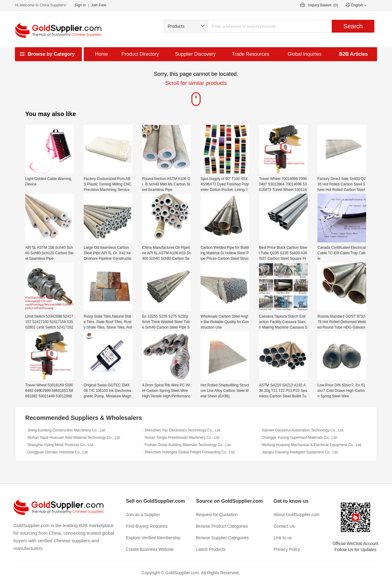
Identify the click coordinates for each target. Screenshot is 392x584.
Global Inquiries (304, 54)
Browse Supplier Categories (222, 538)
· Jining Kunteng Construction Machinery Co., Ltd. (65, 430)
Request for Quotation (217, 515)
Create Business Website (150, 549)
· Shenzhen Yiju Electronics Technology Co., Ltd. (182, 430)
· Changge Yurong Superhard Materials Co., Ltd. (299, 438)
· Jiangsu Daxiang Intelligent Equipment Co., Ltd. (299, 452)
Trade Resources (250, 54)
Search (353, 26)
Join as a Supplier (143, 515)
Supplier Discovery (195, 54)
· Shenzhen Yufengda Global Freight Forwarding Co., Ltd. (189, 452)
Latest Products (211, 549)
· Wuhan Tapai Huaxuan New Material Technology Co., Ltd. (73, 438)
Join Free (99, 5)
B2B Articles (353, 54)
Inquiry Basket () (323, 5)
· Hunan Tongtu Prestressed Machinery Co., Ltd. (181, 438)
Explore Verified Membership (153, 538)
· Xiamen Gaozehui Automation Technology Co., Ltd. (302, 430)
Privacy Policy (287, 549)
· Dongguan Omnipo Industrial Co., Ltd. (57, 452)
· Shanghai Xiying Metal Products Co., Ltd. (60, 445)
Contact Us (284, 526)
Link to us (283, 538)
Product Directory (140, 54)
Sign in (80, 5)
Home (101, 54)
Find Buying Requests (147, 526)
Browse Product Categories (222, 526)
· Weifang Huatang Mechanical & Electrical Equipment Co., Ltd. (311, 445)
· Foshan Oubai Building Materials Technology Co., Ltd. (187, 445)
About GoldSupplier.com (297, 515)
